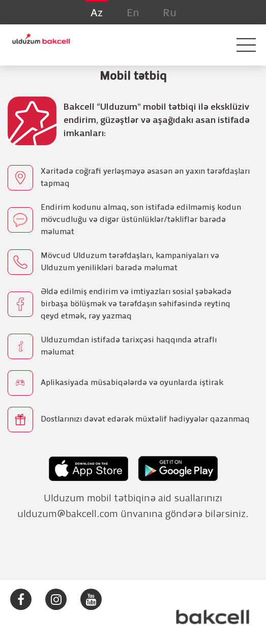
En (133, 13)
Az (97, 13)
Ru (170, 13)
